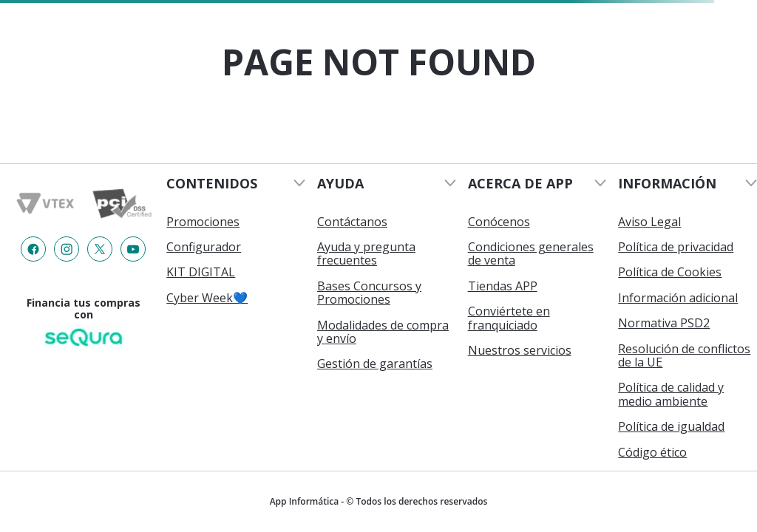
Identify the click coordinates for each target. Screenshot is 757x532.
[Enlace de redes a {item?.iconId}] (33, 249)
